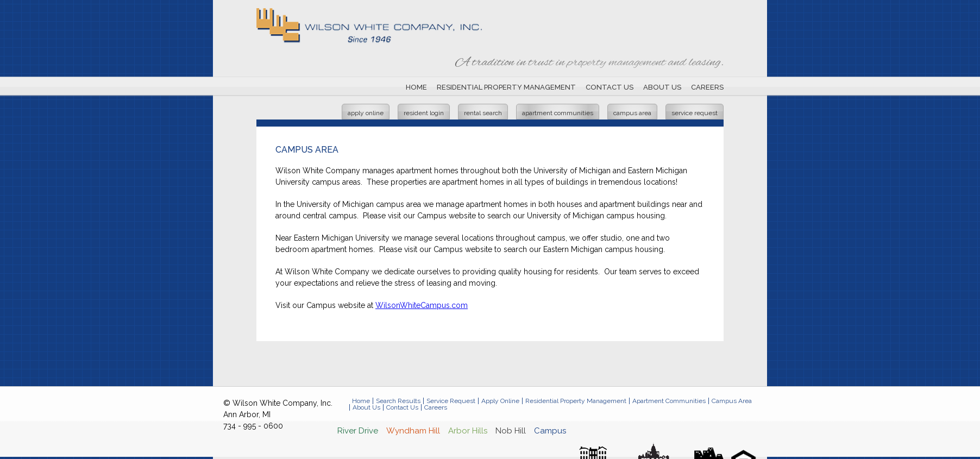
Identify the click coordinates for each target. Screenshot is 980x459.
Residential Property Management (506, 87)
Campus (550, 431)
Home (416, 87)
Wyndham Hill (413, 431)
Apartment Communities (558, 113)
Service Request (695, 113)
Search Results (398, 401)
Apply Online (366, 113)
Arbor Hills (468, 431)
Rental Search (483, 113)
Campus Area (632, 113)
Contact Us (610, 87)
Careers (707, 87)
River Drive (358, 431)
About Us (662, 87)
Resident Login (424, 113)
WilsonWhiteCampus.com (422, 305)
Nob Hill (511, 431)
